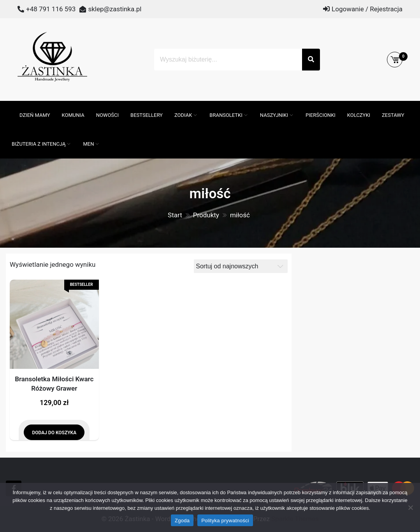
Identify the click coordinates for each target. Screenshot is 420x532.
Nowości (107, 115)
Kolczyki (359, 115)
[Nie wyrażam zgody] (410, 507)
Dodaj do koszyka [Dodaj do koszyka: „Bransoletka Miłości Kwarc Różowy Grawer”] (54, 433)
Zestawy (393, 115)
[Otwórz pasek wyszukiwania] (10, 105)
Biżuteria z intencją (39, 144)
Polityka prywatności (225, 521)
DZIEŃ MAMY (35, 115)
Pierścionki (321, 115)
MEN (88, 144)
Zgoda (182, 521)
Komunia (73, 115)
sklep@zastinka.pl (115, 9)
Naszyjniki (274, 115)
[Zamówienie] (241, 266)
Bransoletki (226, 115)
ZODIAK (183, 115)
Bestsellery (147, 115)
